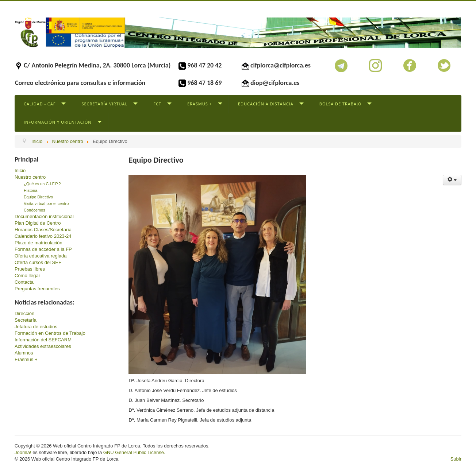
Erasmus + (200, 104)
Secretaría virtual (104, 104)
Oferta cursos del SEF (38, 262)
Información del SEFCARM (43, 340)
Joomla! (23, 452)
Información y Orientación (58, 122)
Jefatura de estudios (36, 327)
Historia (30, 190)
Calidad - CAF (40, 104)
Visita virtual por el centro (46, 203)
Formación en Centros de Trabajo (50, 333)
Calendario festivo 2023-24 (43, 236)
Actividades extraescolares (43, 346)
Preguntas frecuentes (37, 289)
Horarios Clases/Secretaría (43, 230)
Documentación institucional (44, 216)
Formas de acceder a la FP (43, 249)
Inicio (20, 170)
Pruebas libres (30, 269)
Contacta (24, 282)
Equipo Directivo (38, 197)
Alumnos (24, 353)
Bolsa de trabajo (341, 104)
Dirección (24, 313)
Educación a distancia (266, 104)
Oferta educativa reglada (41, 256)
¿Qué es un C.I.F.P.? (42, 184)
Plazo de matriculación (39, 243)
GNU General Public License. (134, 452)
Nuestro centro (30, 177)
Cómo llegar (27, 276)
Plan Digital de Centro (38, 223)
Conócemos (34, 210)
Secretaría (26, 320)
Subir (456, 459)
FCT (157, 104)
